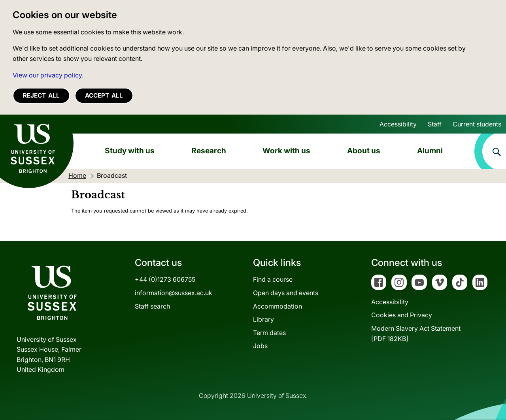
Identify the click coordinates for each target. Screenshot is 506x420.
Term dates (269, 333)
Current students (477, 124)
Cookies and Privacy (402, 315)
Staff (435, 124)
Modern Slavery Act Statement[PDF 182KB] (416, 333)
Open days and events (286, 293)
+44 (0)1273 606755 (165, 279)
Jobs (260, 346)
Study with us (130, 151)
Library (263, 319)
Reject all (41, 95)
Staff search (152, 306)
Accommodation (278, 306)
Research (209, 151)
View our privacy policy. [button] (48, 75)
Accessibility (398, 124)
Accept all (104, 95)
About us (364, 151)
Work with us (286, 151)
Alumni (430, 151)
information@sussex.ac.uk (174, 293)
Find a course (273, 279)
